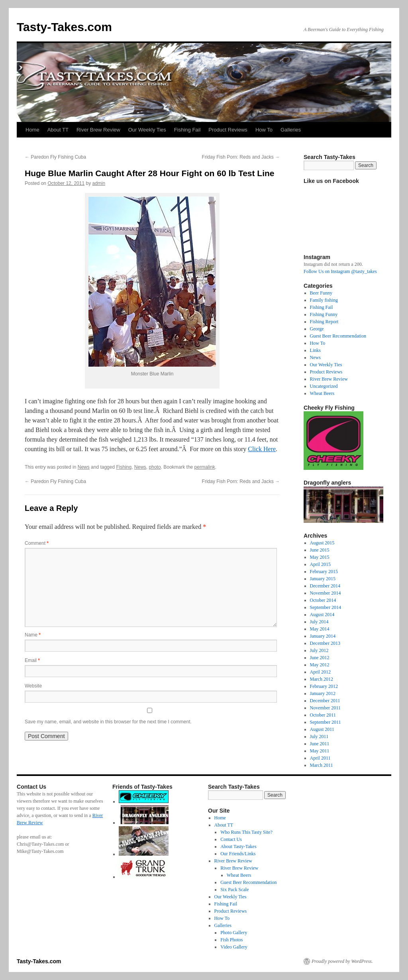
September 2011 (326, 722)
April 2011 (320, 758)
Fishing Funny (324, 314)
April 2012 (320, 672)
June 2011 (320, 744)
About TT (58, 130)
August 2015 (322, 543)
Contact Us (231, 839)
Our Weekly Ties (147, 130)
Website (33, 686)
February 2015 (324, 572)
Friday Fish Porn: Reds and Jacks (241, 157)
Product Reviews (228, 130)
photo (155, 467)
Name (33, 635)
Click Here (262, 449)
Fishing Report (324, 322)
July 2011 (319, 736)
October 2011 (323, 715)
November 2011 (325, 708)
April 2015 (320, 564)
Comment (37, 543)
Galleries (291, 130)
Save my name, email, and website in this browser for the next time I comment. (108, 722)
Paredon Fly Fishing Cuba (55, 157)
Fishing (124, 467)
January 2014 (323, 636)
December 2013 (325, 643)
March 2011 (322, 765)
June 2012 (320, 658)
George (317, 329)
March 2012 (322, 679)
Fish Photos (231, 940)
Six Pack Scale (234, 890)
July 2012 (319, 650)
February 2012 (324, 686)
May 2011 (320, 751)
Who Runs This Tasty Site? (246, 832)
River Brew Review (98, 130)
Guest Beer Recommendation (338, 336)
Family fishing (324, 300)
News (84, 467)
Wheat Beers (322, 393)
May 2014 (320, 629)
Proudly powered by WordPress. (342, 961)
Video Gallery (234, 947)
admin (99, 183)
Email (32, 660)
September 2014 (326, 607)
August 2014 (322, 615)
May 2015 (320, 557)
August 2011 (322, 729)
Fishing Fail (187, 130)
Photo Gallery (234, 933)
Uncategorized (324, 386)
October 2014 (323, 600)
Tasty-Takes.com (64, 27)
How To (264, 130)
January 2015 (323, 579)
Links (315, 350)
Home (32, 130)
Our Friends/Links (238, 854)
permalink (205, 467)
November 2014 (326, 593)
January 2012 (323, 693)
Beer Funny (321, 293)
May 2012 (320, 665)
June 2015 (320, 550)
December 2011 (325, 701)
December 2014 (325, 586)
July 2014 (319, 622)
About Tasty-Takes (238, 846)
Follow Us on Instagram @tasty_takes (340, 271)
